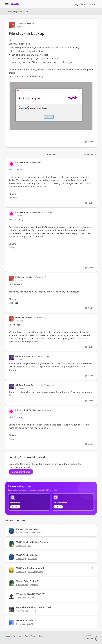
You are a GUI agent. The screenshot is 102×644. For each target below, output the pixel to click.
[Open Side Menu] (7, 4)
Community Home (13, 636)
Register (84, 4)
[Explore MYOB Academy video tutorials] (73, 502)
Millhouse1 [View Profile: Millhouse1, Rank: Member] (22, 24)
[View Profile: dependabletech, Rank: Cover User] (11, 531)
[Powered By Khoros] (90, 638)
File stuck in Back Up (26, 620)
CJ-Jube (18, 220)
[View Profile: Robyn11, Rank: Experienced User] (11, 596)
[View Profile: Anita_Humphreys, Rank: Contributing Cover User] (11, 570)
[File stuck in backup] (28, 166)
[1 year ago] (21, 624)
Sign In (92, 4)
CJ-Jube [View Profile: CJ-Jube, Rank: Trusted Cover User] (19, 356)
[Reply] (89, 142)
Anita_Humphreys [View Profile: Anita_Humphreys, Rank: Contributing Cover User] (36, 572)
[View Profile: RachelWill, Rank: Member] (11, 557)
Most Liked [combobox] (91, 154)
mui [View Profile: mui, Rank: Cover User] (30, 546)
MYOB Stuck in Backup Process (32, 542)
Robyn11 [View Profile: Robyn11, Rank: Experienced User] (32, 598)
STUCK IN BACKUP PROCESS (31, 594)
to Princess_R (40, 277)
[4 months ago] (22, 585)
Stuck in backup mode (27, 529)
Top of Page (30, 636)
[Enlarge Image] (51, 106)
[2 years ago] (21, 546)
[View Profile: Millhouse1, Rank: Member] (12, 25)
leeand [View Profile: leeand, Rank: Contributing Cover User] (33, 611)
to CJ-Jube (47, 212)
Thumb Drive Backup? (27, 581)
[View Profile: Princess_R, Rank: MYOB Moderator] (11, 164)
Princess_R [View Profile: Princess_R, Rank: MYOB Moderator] (20, 162)
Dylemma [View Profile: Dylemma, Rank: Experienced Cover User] (34, 585)
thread (88, 233)
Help (41, 636)
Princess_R (16, 363)
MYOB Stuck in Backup (27, 555)
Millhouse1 (19, 170)
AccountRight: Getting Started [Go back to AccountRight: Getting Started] (18, 12)
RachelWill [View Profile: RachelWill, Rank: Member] (33, 558)
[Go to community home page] (15, 4)
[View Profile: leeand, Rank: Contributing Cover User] (11, 609)
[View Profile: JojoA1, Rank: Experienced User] (11, 622)
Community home (21, 472)
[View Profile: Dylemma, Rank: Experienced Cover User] (11, 583)
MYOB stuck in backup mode (31, 568)
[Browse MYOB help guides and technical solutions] (29, 502)
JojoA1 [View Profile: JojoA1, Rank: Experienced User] (30, 624)
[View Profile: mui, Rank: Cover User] (11, 544)
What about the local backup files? (34, 607)
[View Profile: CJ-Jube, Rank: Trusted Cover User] (11, 358)
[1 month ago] (21, 532)
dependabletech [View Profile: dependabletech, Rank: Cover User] (36, 532)
